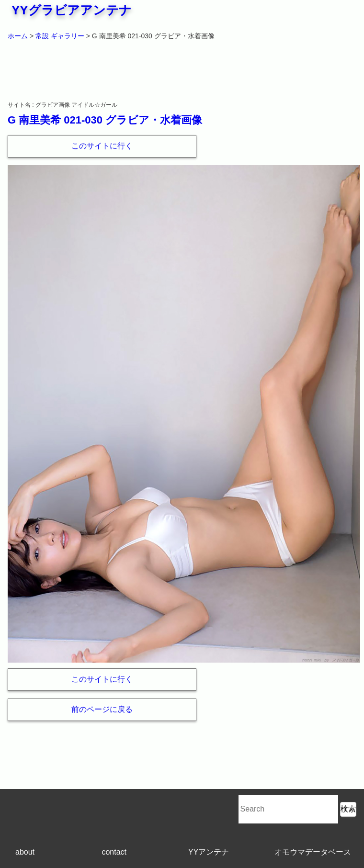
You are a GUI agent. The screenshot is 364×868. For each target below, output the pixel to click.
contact (114, 852)
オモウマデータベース (313, 852)
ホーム (18, 36)
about (25, 852)
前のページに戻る (102, 709)
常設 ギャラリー (60, 36)
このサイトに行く (102, 146)
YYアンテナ (209, 852)
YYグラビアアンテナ (72, 10)
